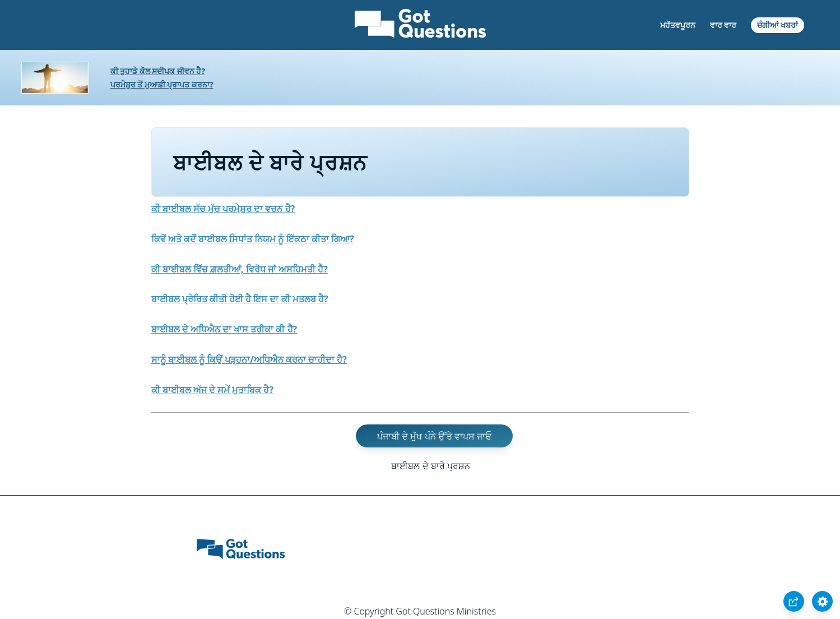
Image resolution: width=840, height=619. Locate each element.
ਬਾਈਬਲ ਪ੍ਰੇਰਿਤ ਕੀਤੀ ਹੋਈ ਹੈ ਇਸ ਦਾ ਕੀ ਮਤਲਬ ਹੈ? (240, 299)
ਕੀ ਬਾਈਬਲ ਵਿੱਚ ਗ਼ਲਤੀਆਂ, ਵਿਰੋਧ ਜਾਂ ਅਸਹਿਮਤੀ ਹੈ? (240, 269)
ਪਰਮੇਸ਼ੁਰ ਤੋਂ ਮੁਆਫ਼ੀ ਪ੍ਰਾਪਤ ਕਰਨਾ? (162, 84)
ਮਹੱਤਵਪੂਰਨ (678, 25)
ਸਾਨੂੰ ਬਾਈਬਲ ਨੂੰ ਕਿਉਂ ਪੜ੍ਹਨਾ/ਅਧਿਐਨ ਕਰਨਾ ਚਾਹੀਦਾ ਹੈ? (249, 359)
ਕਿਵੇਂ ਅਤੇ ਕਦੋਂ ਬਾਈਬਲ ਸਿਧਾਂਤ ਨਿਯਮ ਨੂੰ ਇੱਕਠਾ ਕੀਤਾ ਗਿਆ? (253, 239)
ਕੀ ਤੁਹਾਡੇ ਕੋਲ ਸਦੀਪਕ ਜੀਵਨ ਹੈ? (158, 71)
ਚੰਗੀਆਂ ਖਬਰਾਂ (778, 25)
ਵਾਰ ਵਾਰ (723, 25)
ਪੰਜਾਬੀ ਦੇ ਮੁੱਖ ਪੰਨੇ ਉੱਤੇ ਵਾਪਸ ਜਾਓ (434, 436)
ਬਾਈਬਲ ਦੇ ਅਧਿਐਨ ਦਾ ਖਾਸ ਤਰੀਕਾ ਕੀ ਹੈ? (224, 329)
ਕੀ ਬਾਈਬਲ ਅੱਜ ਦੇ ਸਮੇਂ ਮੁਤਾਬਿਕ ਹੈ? (213, 390)
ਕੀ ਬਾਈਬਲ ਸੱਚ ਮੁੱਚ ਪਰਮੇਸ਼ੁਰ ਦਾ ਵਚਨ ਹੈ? (223, 209)
